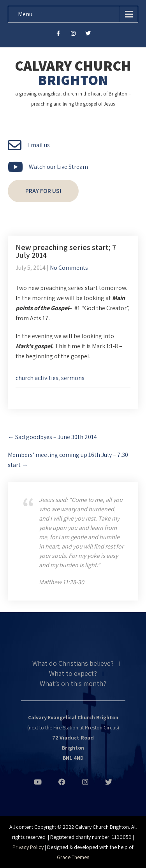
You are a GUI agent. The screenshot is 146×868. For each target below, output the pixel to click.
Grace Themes (73, 857)
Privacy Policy (28, 847)
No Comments (69, 268)
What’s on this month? (73, 684)
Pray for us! (43, 191)
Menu (25, 14)
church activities (37, 378)
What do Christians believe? (73, 664)
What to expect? (73, 674)
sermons (73, 378)
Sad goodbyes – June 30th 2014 (52, 437)
